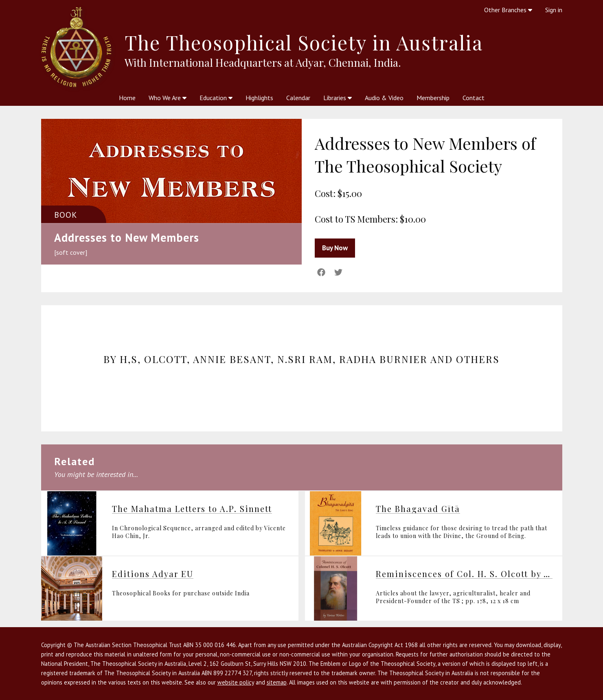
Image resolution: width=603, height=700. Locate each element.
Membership (433, 98)
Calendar (298, 98)
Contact (474, 98)
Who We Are (168, 98)
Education (216, 98)
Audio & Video (384, 98)
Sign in (554, 10)
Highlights (259, 98)
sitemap (277, 682)
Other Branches (508, 10)
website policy (236, 682)
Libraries (338, 98)
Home (127, 98)
